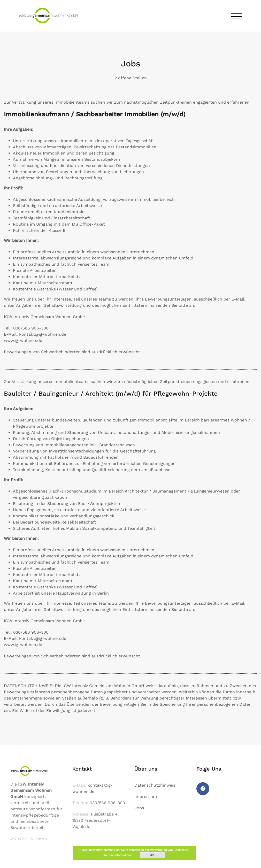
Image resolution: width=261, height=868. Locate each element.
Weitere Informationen (119, 855)
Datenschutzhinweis (155, 785)
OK (152, 855)
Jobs (139, 808)
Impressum (146, 797)
